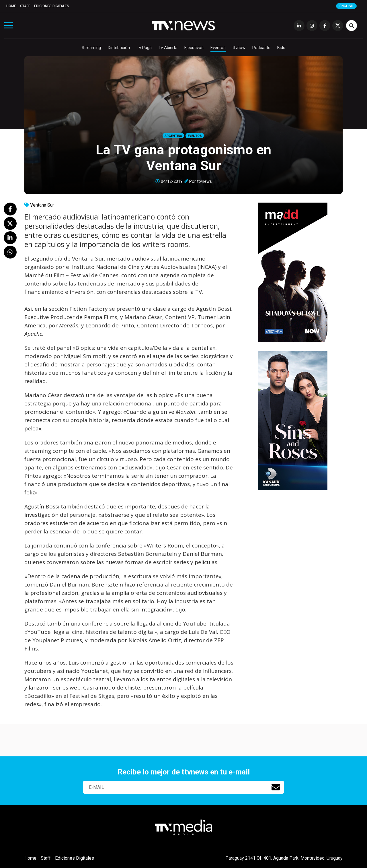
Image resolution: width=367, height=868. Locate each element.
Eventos (218, 48)
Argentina (173, 136)
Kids (281, 48)
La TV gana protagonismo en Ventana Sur (183, 158)
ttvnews (204, 181)
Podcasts (261, 48)
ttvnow (239, 48)
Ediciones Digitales (52, 6)
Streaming (91, 48)
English (346, 6)
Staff (25, 6)
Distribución (119, 48)
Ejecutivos (194, 48)
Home (11, 6)
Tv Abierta (168, 48)
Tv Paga (144, 48)
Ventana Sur (42, 205)
